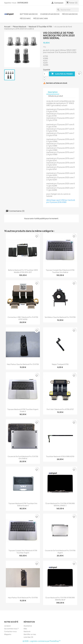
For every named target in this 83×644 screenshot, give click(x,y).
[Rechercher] (68, 10)
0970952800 (23, 3)
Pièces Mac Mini (41, 18)
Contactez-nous (10, 631)
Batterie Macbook (29, 14)
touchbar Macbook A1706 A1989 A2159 (60, 456)
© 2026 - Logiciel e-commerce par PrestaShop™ (42, 641)
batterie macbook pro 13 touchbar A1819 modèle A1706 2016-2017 (23, 271)
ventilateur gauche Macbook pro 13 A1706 (60, 317)
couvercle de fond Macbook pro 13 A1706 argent (60, 552)
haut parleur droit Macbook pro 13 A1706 (23, 598)
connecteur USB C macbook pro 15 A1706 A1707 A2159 (23, 318)
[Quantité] (46, 74)
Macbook (27, 631)
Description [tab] (53, 92)
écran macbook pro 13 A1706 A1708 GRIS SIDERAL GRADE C (60, 504)
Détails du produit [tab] (56, 96)
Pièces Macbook (70, 14)
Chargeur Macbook (50, 14)
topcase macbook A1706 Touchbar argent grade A (23, 410)
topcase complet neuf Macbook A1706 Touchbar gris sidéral (60, 271)
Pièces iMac (25, 18)
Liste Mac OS (28, 637)
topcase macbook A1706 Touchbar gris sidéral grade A (23, 504)
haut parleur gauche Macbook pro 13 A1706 (23, 364)
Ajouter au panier (62, 74)
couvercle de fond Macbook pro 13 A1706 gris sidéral (23, 457)
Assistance (28, 626)
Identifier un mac (30, 634)
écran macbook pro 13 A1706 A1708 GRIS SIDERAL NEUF (60, 599)
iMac (25, 629)
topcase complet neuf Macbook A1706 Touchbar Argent (23, 552)
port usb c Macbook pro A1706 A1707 (60, 409)
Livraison (7, 626)
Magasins (8, 634)
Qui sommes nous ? (11, 629)
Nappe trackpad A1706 (60, 364)
